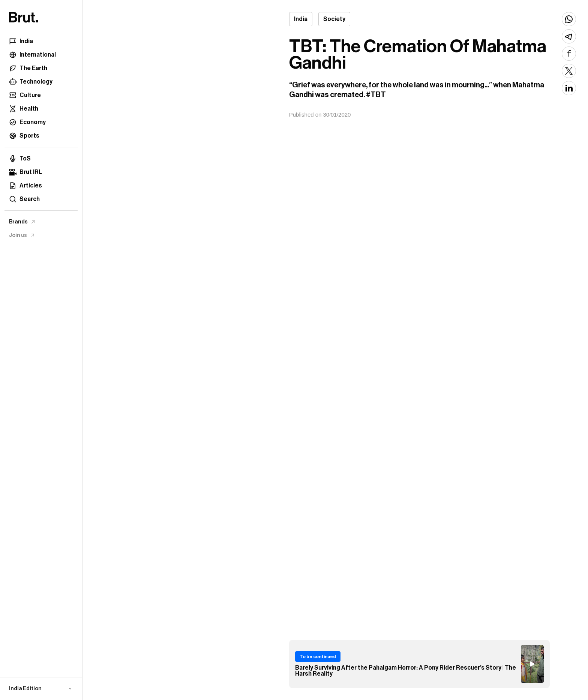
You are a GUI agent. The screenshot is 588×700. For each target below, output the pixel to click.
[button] (41, 689)
